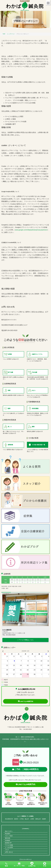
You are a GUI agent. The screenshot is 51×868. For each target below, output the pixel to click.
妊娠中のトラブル (37, 354)
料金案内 (8, 834)
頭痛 (9, 390)
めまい (34, 390)
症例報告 (8, 840)
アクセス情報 (9, 845)
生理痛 (10, 354)
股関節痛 (10, 445)
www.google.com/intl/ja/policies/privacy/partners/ (31, 230)
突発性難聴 (35, 408)
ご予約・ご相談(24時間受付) (27, 769)
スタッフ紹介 (9, 836)
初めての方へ (9, 831)
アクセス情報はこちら (26, 640)
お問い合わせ (9, 852)
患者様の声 (8, 843)
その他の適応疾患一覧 (38, 445)
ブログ (7, 850)
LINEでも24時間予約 (25, 701)
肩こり (10, 427)
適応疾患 (8, 838)
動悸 (9, 408)
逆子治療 (10, 372)
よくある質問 (9, 847)
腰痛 (33, 427)
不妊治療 (34, 372)
